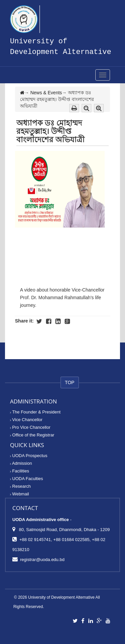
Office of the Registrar (32, 435)
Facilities (19, 471)
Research (20, 486)
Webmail (19, 494)
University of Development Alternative (61, 597)
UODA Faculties (26, 479)
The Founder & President (35, 412)
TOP (70, 382)
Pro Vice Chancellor (30, 427)
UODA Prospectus (29, 456)
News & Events (46, 93)
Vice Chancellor (26, 420)
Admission (21, 463)
